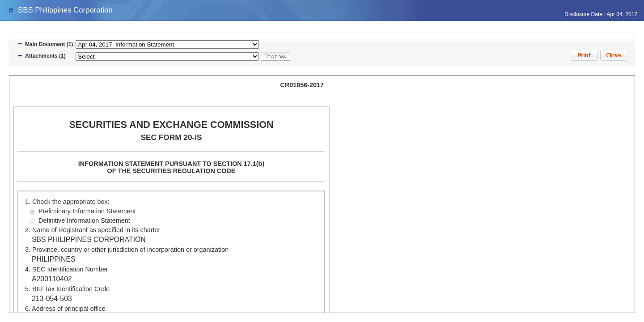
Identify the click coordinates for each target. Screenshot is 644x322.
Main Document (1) (49, 44)
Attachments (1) (45, 56)
